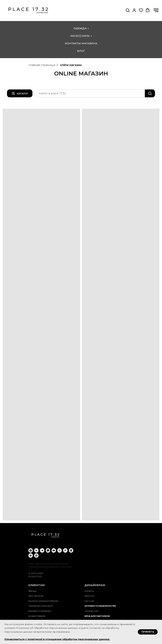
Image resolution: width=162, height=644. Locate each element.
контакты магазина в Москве (43, 601)
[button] (128, 10)
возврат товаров (37, 616)
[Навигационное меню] (156, 10)
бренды (33, 591)
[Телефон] (60, 550)
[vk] (36, 550)
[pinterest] (65, 550)
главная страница (42, 65)
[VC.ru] (31, 556)
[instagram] (31, 550)
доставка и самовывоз (40, 611)
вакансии (89, 596)
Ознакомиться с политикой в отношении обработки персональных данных (57, 639)
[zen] (71, 550)
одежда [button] (80, 28)
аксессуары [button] (80, 36)
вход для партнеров (97, 616)
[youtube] (54, 550)
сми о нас (89, 601)
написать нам (91, 611)
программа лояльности (40, 606)
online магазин (71, 65)
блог (81, 51)
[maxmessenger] (36, 556)
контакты (89, 591)
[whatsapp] (48, 550)
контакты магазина (81, 43)
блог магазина (36, 596)
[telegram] (42, 550)
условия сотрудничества (100, 606)
